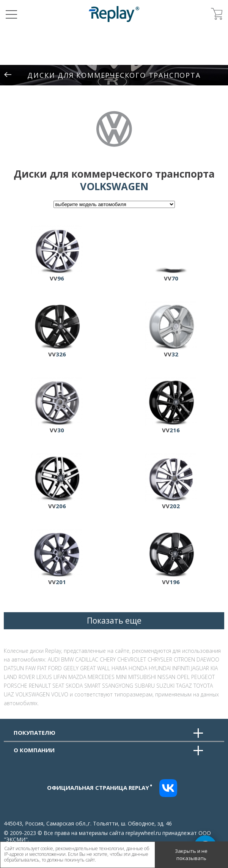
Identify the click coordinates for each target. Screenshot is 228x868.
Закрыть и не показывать (191, 855)
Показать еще (114, 621)
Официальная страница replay (100, 788)
